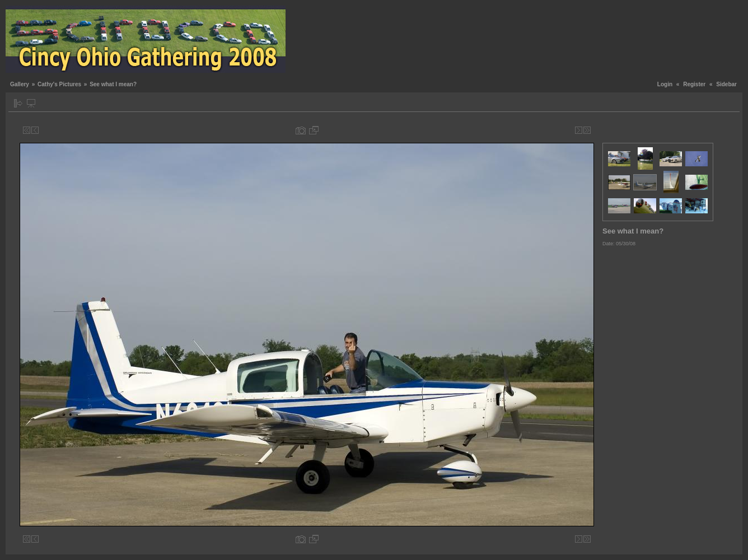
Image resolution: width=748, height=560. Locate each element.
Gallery (20, 84)
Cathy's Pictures (59, 84)
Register (694, 84)
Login (665, 84)
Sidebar (726, 84)
